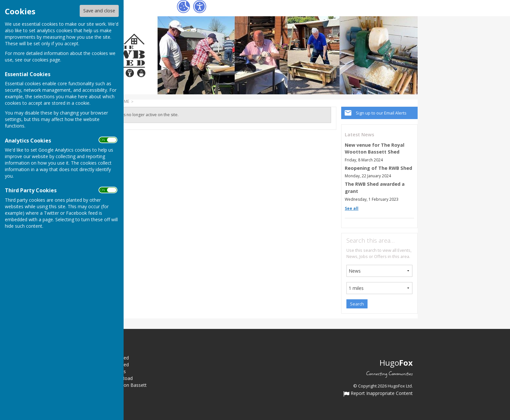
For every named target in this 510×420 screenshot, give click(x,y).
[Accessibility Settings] (200, 7)
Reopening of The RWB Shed (378, 168)
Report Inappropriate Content (378, 394)
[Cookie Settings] (183, 7)
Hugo (396, 363)
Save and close (99, 11)
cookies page (46, 60)
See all (352, 208)
